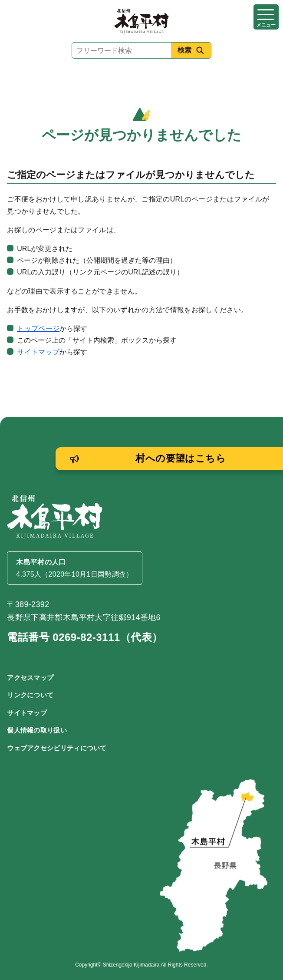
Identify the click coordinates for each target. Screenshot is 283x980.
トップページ (38, 328)
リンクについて (30, 695)
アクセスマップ (30, 678)
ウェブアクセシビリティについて (57, 748)
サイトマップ (38, 352)
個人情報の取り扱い (37, 730)
